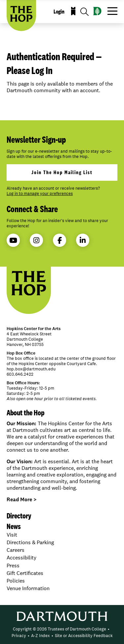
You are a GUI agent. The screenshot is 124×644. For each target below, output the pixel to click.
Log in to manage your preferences (40, 194)
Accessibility (21, 558)
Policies (16, 581)
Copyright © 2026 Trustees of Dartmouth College (60, 629)
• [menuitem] (109, 629)
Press (13, 566)
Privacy (19, 636)
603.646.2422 (20, 374)
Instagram (36, 240)
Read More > (22, 499)
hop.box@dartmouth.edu (31, 369)
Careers (16, 550)
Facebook (60, 240)
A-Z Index (41, 636)
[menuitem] (60, 629)
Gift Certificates (25, 573)
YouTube (13, 240)
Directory (19, 516)
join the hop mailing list (62, 172)
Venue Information (28, 588)
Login (59, 12)
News (14, 526)
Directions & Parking (30, 542)
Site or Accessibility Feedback (84, 636)
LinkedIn (83, 240)
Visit (12, 535)
